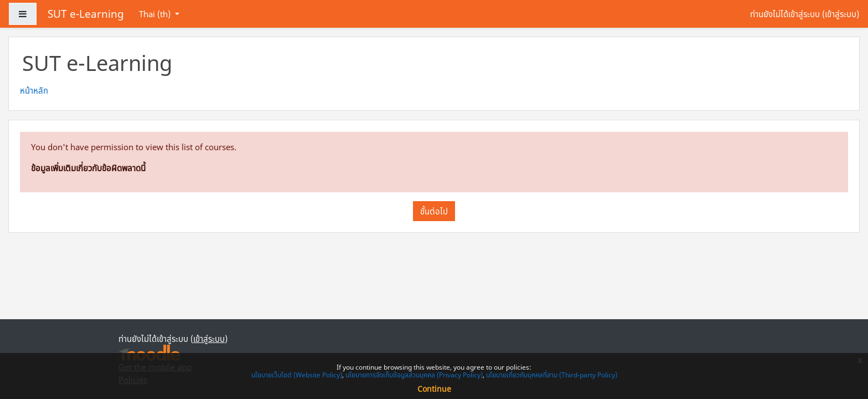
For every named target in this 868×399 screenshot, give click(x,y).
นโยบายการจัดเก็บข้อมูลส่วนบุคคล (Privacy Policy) (414, 375)
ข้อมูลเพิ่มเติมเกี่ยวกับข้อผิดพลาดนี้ (88, 168)
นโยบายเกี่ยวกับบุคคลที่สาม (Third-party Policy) (552, 375)
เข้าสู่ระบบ (841, 14)
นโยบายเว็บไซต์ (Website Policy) (297, 375)
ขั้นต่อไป (434, 211)
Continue (434, 389)
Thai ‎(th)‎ (156, 14)
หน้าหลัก (34, 90)
